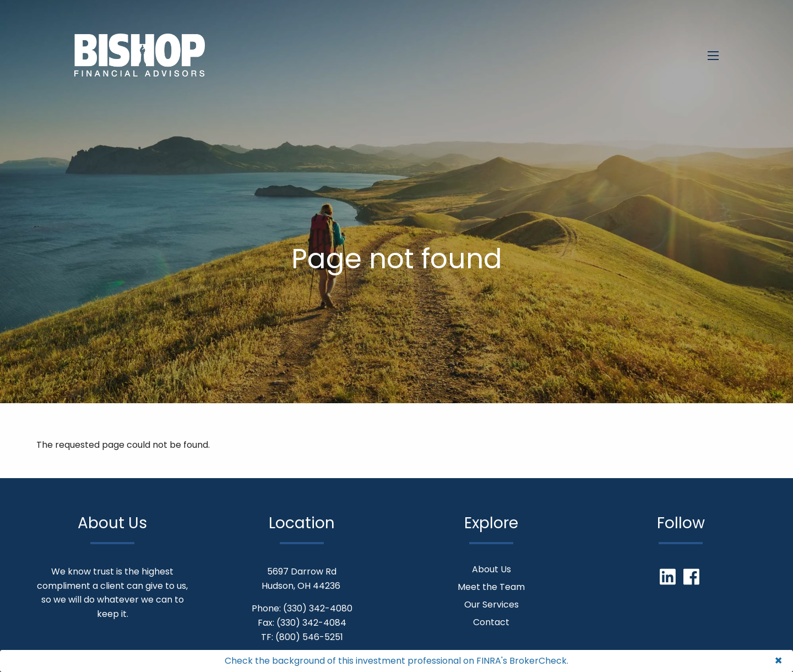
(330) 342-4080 (318, 608)
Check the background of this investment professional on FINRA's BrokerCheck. (397, 661)
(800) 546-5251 (309, 637)
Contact (491, 622)
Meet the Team (491, 587)
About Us (491, 569)
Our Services (491, 605)
